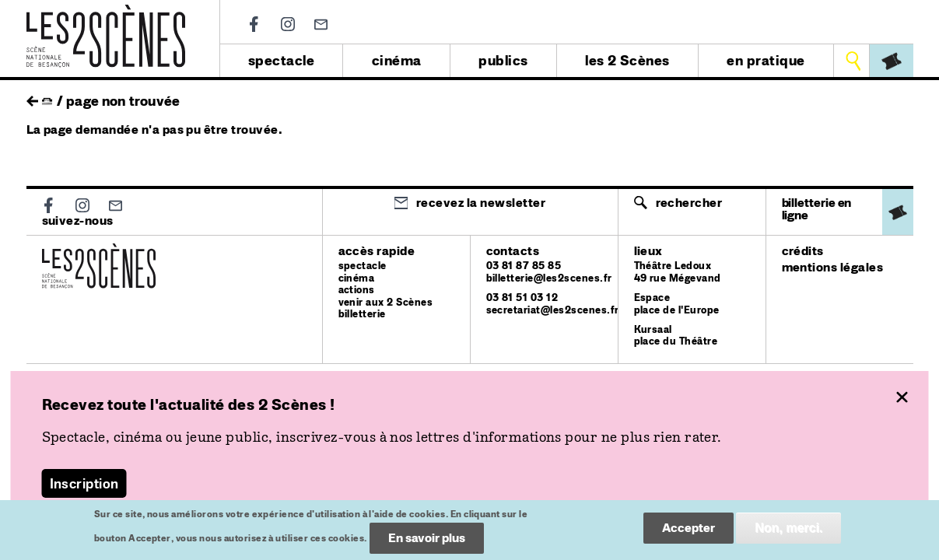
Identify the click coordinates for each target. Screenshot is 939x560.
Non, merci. (788, 532)
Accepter (688, 532)
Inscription (84, 483)
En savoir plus (427, 542)
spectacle (281, 60)
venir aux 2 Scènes (386, 302)
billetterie (362, 314)
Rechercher (689, 203)
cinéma (397, 60)
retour (32, 97)
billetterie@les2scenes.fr (549, 278)
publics (503, 60)
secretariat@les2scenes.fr (553, 310)
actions (357, 290)
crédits (803, 251)
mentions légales (833, 267)
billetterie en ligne (817, 209)
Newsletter (321, 24)
